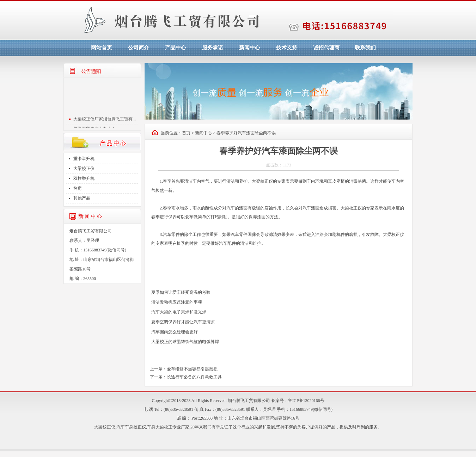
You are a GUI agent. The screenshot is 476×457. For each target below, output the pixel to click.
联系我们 (365, 48)
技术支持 (287, 48)
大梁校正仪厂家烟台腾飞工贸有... (105, 121)
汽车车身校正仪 (131, 427)
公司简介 (139, 48)
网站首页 (102, 48)
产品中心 (176, 48)
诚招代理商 (326, 48)
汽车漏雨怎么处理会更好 (175, 332)
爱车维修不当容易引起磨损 (192, 369)
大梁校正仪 (84, 169)
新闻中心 (250, 48)
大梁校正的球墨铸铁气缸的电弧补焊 (185, 342)
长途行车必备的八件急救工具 (194, 377)
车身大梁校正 (160, 427)
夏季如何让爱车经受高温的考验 (181, 292)
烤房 (78, 188)
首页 (186, 133)
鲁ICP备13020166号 (306, 401)
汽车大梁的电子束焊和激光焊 (179, 312)
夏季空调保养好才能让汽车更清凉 (183, 322)
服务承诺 (213, 48)
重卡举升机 (84, 159)
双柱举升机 (84, 178)
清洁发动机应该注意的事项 (177, 302)
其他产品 (82, 198)
